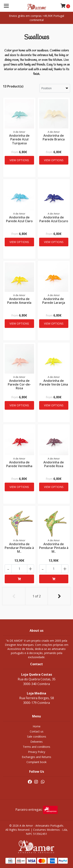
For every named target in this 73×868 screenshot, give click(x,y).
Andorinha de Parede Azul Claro (19, 219)
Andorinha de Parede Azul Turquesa (19, 139)
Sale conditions (37, 737)
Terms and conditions (36, 747)
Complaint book (36, 762)
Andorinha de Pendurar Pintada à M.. (19, 548)
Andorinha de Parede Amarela (19, 301)
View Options (19, 160)
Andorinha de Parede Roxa (54, 464)
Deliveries (36, 742)
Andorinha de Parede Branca (54, 137)
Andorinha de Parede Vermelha (19, 464)
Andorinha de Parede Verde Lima (54, 383)
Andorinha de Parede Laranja (54, 301)
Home (37, 726)
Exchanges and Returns (36, 757)
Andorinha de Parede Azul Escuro (54, 219)
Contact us (37, 731)
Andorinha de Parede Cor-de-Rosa (19, 384)
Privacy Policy (37, 752)
